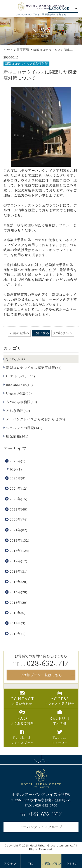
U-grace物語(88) (19, 393)
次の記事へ (61, 333)
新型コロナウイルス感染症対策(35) (34, 368)
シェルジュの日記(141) (24, 428)
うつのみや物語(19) (22, 402)
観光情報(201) (17, 436)
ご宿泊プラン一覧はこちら (41, 675)
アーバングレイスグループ (41, 827)
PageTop (41, 761)
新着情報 (23, 49)
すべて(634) (16, 359)
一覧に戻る (41, 333)
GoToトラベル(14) (21, 376)
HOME (8, 49)
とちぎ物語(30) (18, 411)
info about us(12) (20, 385)
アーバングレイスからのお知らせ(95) (36, 419)
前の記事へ (21, 333)
